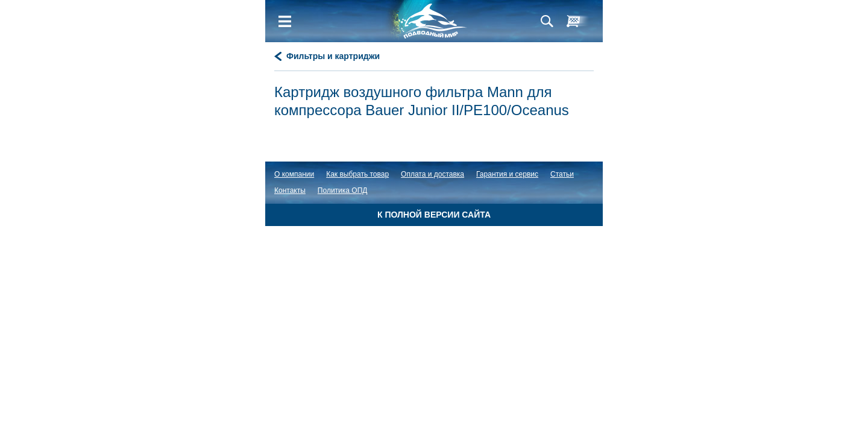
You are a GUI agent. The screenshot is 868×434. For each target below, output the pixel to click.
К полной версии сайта (434, 215)
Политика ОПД (343, 190)
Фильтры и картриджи (333, 56)
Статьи (562, 174)
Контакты (290, 190)
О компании (294, 174)
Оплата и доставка (432, 174)
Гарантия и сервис (507, 174)
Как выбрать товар (357, 174)
